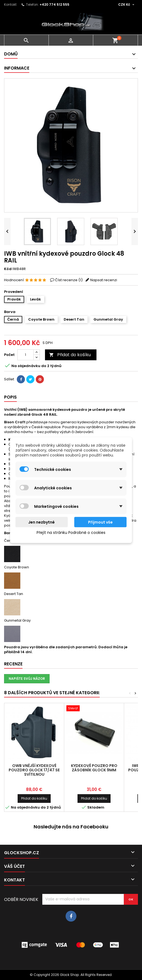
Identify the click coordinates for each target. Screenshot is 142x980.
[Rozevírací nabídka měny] (127, 5)
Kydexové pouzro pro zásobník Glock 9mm (94, 768)
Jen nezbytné (41, 522)
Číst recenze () (69, 280)
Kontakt (10, 4)
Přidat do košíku (70, 355)
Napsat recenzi (104, 280)
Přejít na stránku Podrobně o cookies (71, 532)
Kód (8, 269)
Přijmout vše (100, 522)
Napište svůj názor (27, 679)
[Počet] (25, 355)
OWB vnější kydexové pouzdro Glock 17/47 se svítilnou (34, 770)
